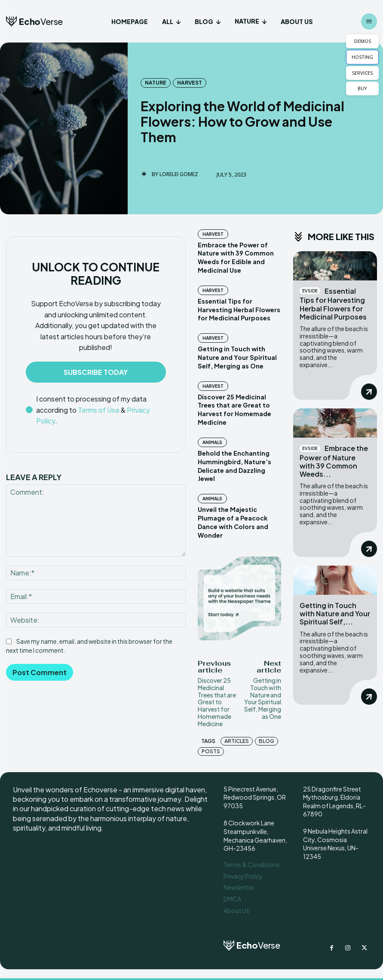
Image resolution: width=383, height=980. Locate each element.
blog (267, 739)
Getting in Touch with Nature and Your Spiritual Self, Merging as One (236, 357)
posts (211, 749)
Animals (212, 441)
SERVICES (362, 73)
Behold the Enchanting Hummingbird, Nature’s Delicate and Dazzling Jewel (234, 464)
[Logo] (34, 21)
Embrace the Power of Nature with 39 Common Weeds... (334, 461)
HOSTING (362, 57)
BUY (362, 88)
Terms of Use (99, 410)
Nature (156, 83)
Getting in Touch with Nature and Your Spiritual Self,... (335, 613)
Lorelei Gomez (179, 174)
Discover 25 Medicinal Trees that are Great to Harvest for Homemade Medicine (217, 700)
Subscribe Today (96, 372)
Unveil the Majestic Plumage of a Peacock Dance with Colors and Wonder (232, 520)
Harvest (190, 83)
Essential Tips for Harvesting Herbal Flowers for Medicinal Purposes (239, 309)
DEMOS (363, 41)
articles (237, 739)
